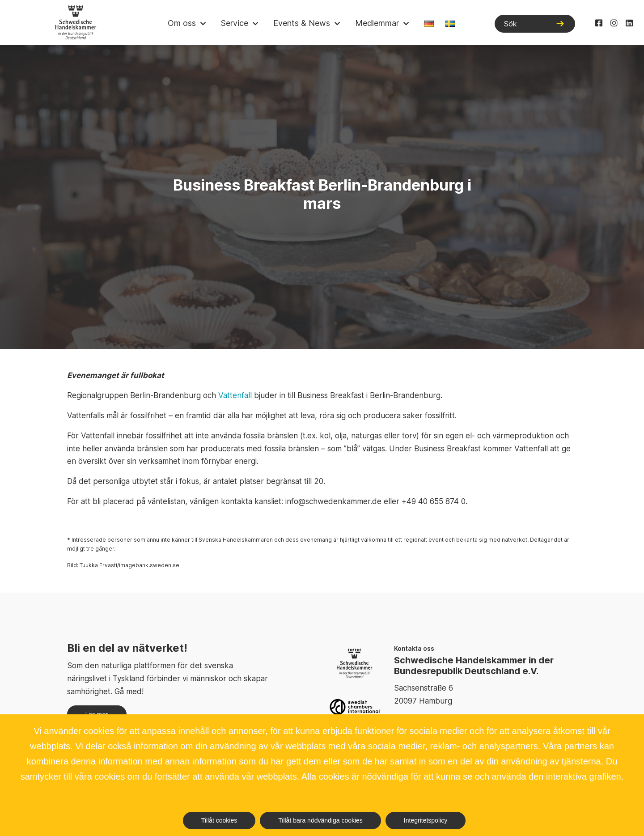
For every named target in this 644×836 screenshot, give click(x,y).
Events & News (302, 23)
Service (235, 23)
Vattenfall (235, 395)
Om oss (182, 23)
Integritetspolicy (426, 820)
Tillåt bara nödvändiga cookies (320, 820)
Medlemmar (377, 23)
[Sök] (535, 24)
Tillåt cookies (219, 820)
